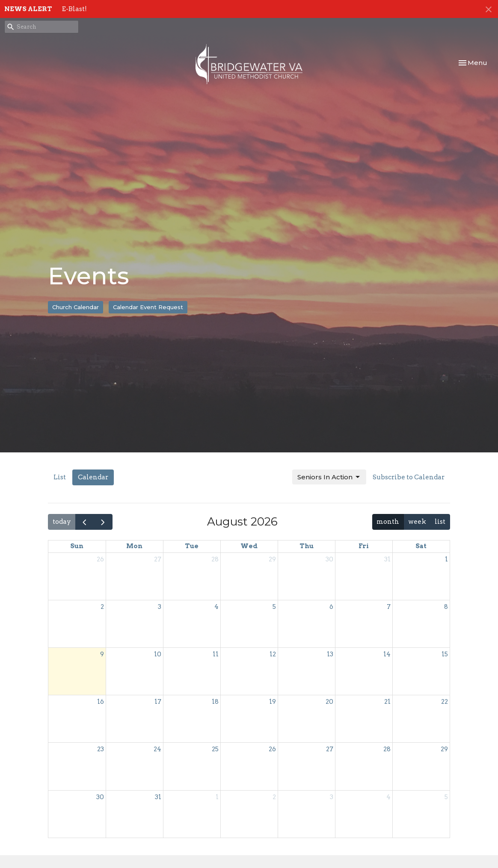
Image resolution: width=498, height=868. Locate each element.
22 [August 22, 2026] (445, 702)
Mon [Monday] (134, 546)
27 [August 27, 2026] (330, 749)
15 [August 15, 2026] (445, 654)
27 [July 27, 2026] (158, 559)
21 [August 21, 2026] (387, 702)
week (417, 522)
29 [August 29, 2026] (444, 749)
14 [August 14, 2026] (387, 654)
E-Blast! (74, 9)
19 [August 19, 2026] (273, 702)
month (388, 522)
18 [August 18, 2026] (215, 702)
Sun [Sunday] (77, 546)
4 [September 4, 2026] (388, 797)
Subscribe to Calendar (409, 477)
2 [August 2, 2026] (102, 607)
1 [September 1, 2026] (217, 797)
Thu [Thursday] (307, 546)
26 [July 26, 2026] (100, 559)
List (60, 477)
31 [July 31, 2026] (387, 559)
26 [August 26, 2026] (272, 749)
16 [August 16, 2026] (101, 702)
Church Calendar (76, 307)
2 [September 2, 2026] (274, 797)
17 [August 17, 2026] (158, 702)
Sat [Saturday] (421, 546)
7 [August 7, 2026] (389, 607)
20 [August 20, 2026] (329, 702)
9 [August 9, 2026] (102, 654)
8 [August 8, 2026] (446, 607)
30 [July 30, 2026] (329, 559)
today (62, 522)
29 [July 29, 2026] (272, 559)
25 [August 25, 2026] (215, 749)
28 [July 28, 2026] (215, 559)
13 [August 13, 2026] (330, 654)
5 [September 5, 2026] (446, 797)
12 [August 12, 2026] (273, 654)
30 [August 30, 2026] (100, 797)
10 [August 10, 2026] (158, 654)
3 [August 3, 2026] (160, 607)
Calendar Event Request (148, 307)
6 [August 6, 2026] (331, 607)
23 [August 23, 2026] (101, 749)
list (440, 522)
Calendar (93, 477)
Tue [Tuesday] (192, 546)
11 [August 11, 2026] (216, 654)
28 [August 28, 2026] (387, 749)
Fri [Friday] (364, 546)
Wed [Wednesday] (249, 546)
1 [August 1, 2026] (446, 559)
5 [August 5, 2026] (274, 607)
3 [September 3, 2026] (332, 797)
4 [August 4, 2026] (216, 607)
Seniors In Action (329, 477)
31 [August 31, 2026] (158, 797)
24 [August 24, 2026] (157, 749)
